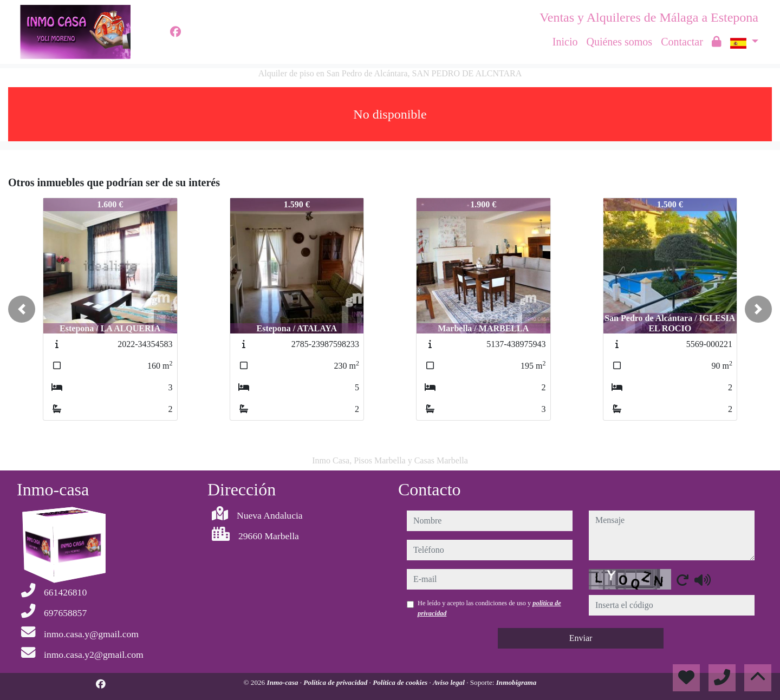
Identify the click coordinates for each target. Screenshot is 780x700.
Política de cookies (401, 682)
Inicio (565, 42)
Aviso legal (450, 682)
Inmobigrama (516, 682)
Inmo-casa (284, 682)
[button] (22, 309)
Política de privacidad (336, 682)
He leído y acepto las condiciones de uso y (489, 608)
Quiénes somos (619, 42)
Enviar (581, 638)
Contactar (682, 42)
